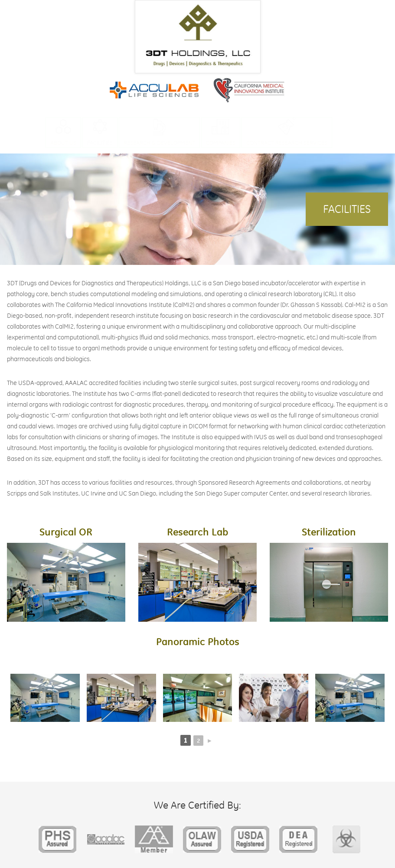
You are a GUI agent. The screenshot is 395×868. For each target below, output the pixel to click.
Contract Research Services (287, 143)
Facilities (100, 143)
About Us (63, 143)
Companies (221, 143)
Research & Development (159, 143)
